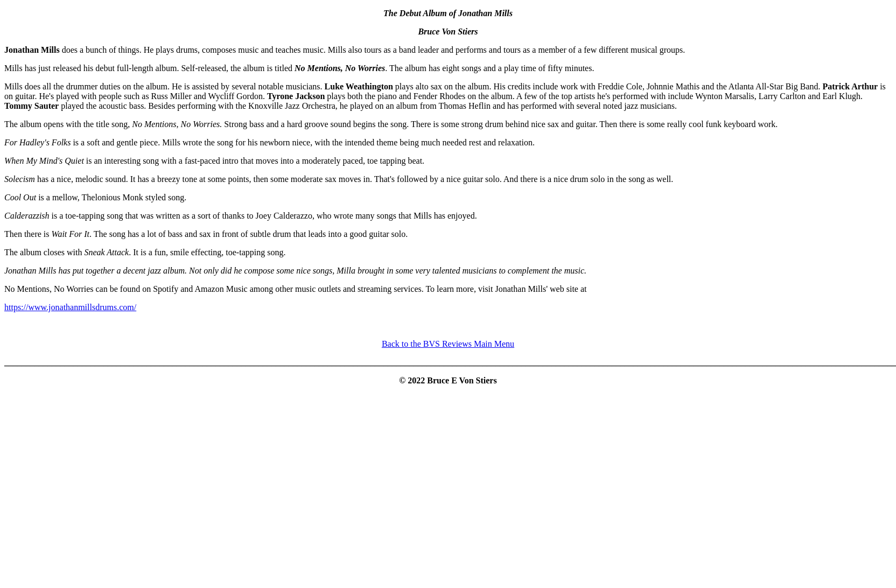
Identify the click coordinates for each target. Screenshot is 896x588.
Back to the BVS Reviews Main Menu (448, 344)
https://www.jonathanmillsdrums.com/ (70, 307)
